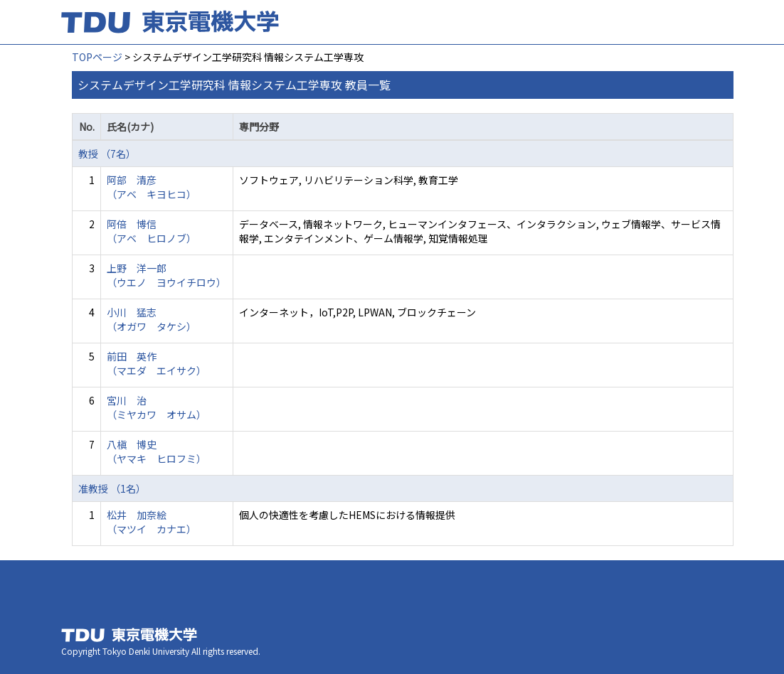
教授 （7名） (107, 154)
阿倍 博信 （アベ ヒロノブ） (152, 231)
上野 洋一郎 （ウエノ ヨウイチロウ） (166, 275)
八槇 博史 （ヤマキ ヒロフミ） (157, 451)
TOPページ (97, 57)
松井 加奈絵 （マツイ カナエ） (152, 522)
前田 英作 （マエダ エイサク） (157, 363)
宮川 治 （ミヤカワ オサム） (157, 407)
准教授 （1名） (112, 488)
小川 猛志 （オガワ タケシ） (152, 319)
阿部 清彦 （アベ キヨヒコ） (152, 187)
